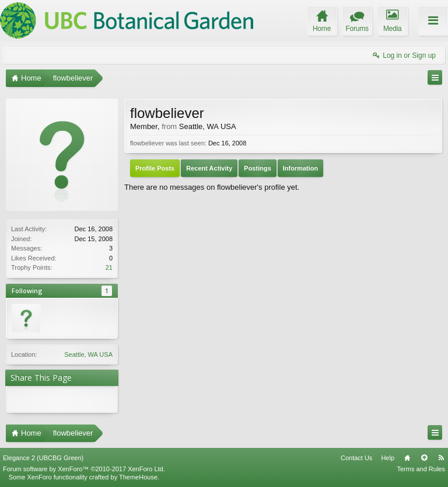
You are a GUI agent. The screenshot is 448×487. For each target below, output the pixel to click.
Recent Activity (209, 168)
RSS (441, 458)
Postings (257, 168)
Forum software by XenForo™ (84, 469)
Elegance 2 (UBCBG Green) (43, 458)
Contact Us (356, 458)
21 (109, 267)
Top (424, 458)
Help (388, 458)
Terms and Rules (421, 469)
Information (301, 168)
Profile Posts (155, 168)
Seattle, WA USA (88, 354)
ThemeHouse (138, 477)
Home (407, 458)
